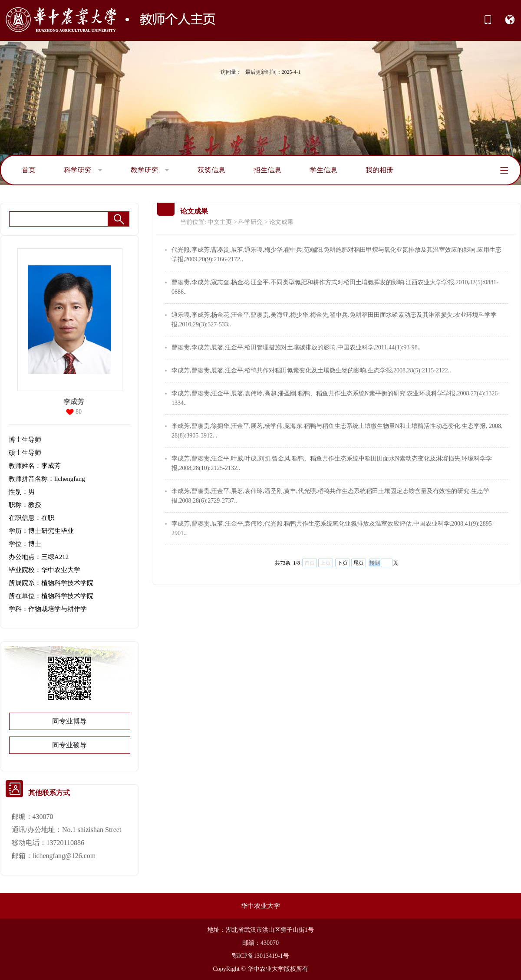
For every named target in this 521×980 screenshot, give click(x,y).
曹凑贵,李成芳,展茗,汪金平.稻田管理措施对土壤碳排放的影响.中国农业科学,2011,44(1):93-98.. (296, 347)
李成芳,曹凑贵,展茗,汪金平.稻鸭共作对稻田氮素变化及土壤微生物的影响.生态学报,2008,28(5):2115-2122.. (311, 370)
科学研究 (83, 170)
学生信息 (323, 170)
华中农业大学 (260, 906)
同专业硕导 (69, 745)
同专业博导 (69, 721)
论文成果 (281, 222)
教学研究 (150, 170)
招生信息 (267, 170)
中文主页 (220, 222)
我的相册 (379, 170)
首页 (29, 170)
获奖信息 (211, 170)
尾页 (359, 563)
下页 (343, 563)
